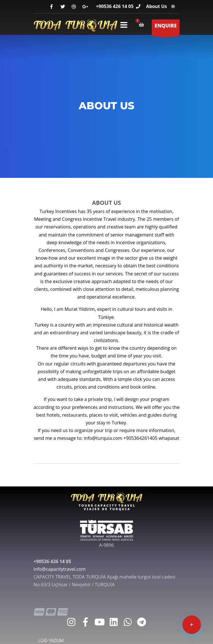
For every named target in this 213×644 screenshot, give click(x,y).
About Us (156, 6)
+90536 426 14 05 (115, 6)
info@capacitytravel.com (60, 569)
